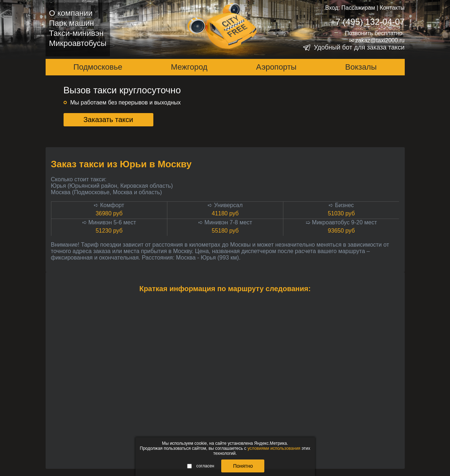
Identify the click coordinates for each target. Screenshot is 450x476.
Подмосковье (98, 67)
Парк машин (72, 23)
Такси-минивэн (76, 33)
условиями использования (274, 448)
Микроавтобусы (78, 43)
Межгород (189, 67)
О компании (71, 13)
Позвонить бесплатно (374, 33)
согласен (201, 466)
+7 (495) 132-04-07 (367, 22)
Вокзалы (361, 67)
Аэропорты (276, 67)
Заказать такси (108, 120)
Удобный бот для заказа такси (359, 47)
